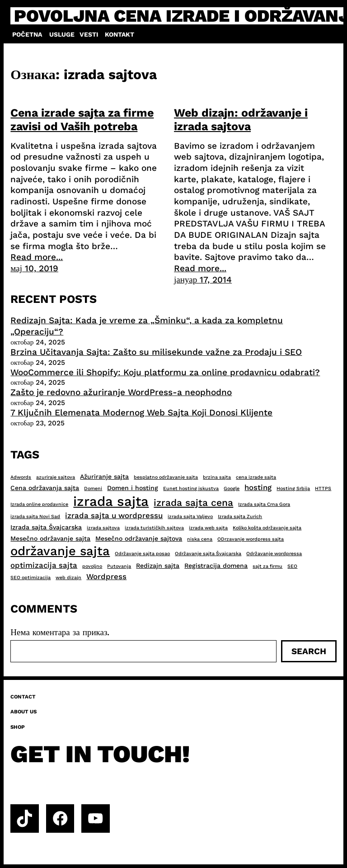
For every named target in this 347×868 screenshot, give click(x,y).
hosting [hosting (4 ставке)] (258, 487)
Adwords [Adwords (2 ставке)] (21, 477)
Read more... (37, 257)
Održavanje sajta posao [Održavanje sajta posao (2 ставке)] (142, 554)
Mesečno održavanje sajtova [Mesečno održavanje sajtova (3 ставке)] (139, 538)
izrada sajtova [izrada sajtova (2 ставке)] (103, 528)
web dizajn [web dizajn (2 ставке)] (68, 578)
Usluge (62, 34)
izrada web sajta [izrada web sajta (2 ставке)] (208, 528)
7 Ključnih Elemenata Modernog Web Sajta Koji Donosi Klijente (141, 413)
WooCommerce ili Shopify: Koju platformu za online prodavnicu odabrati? (165, 372)
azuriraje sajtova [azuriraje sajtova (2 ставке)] (56, 477)
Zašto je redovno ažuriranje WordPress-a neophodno (121, 392)
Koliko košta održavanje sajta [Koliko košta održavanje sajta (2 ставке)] (267, 528)
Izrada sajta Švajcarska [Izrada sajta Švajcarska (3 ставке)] (46, 527)
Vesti (89, 34)
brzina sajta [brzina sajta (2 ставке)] (217, 477)
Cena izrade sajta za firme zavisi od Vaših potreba (82, 120)
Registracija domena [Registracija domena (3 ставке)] (216, 566)
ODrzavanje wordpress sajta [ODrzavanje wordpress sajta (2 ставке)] (251, 539)
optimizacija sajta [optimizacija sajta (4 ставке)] (44, 565)
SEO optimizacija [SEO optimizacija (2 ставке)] (30, 578)
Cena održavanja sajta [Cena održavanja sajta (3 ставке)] (45, 488)
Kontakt (120, 34)
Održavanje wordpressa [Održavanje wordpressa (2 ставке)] (274, 554)
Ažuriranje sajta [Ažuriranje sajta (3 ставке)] (104, 476)
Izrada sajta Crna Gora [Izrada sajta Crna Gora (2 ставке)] (264, 504)
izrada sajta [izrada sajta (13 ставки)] (111, 501)
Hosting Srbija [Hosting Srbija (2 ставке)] (293, 488)
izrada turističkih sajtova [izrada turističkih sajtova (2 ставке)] (154, 528)
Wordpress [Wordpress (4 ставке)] (106, 576)
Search (309, 651)
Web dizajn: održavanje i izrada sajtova (241, 120)
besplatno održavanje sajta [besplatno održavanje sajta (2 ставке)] (166, 477)
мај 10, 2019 (34, 268)
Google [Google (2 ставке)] (232, 488)
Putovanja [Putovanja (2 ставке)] (119, 566)
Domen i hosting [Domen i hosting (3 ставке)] (133, 488)
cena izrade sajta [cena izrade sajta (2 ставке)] (256, 477)
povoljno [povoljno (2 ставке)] (92, 566)
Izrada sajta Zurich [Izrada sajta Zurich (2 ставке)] (240, 517)
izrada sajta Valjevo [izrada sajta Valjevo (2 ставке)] (190, 517)
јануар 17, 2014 (203, 280)
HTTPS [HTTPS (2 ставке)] (323, 488)
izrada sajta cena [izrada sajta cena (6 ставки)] (193, 502)
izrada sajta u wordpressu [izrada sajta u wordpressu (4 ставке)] (114, 515)
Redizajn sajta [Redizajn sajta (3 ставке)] (158, 566)
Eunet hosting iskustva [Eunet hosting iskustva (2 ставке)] (191, 488)
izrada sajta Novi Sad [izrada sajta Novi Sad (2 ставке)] (35, 517)
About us (23, 712)
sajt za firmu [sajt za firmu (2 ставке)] (267, 566)
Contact (23, 697)
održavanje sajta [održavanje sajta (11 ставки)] (60, 551)
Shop (18, 727)
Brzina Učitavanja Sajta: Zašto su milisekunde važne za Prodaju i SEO (156, 352)
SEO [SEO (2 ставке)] (292, 566)
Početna (27, 34)
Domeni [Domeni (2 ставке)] (93, 488)
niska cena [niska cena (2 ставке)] (200, 539)
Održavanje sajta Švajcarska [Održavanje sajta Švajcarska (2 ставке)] (208, 554)
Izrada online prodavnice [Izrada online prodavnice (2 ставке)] (39, 504)
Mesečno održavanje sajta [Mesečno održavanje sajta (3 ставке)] (50, 538)
